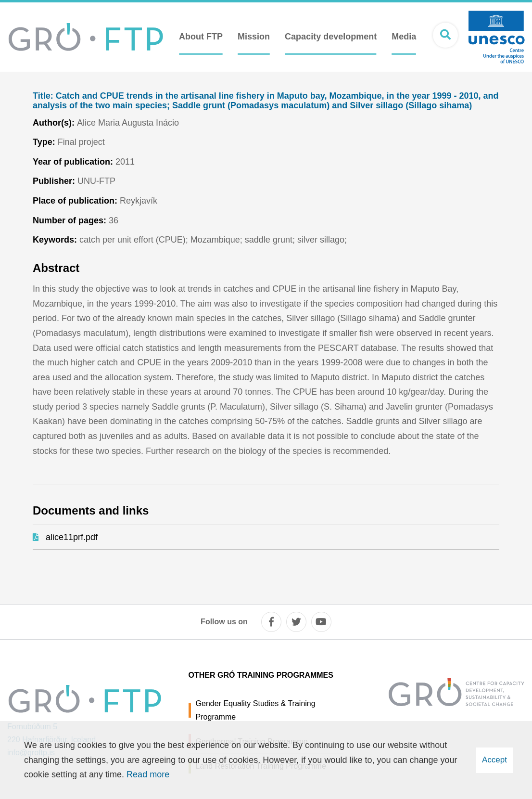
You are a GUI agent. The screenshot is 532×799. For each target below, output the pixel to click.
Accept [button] (494, 760)
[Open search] (445, 35)
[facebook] (271, 622)
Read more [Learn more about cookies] (148, 774)
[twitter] (296, 622)
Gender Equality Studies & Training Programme (256, 710)
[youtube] (321, 622)
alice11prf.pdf (72, 537)
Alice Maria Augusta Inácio (128, 123)
